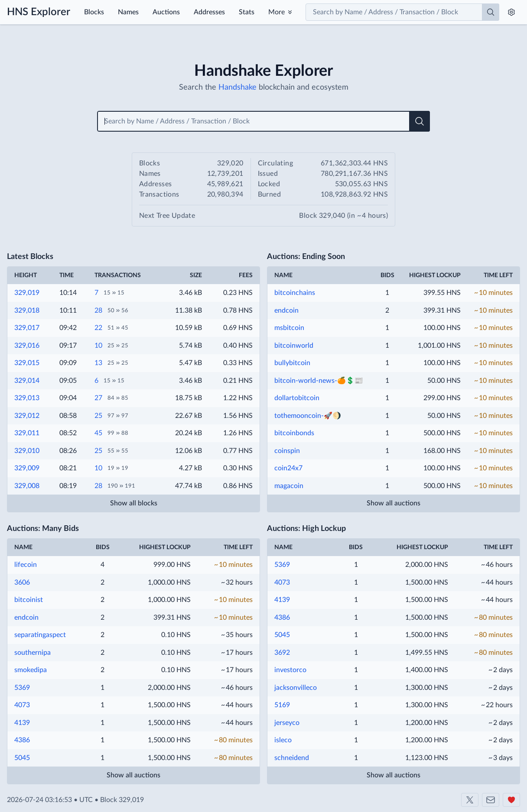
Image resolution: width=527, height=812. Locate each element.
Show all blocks (134, 503)
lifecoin (26, 565)
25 (98, 416)
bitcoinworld (294, 346)
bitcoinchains (295, 293)
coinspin (287, 451)
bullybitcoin (292, 363)
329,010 (27, 451)
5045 (22, 758)
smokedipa (31, 670)
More (277, 12)
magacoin (289, 486)
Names (128, 12)
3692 (282, 653)
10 (98, 346)
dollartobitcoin (297, 398)
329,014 (27, 381)
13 (98, 363)
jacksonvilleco (296, 688)
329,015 (27, 363)
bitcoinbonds (294, 433)
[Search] (491, 12)
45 (98, 433)
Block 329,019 (122, 800)
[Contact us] (491, 800)
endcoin (286, 311)
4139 (22, 723)
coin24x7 (288, 468)
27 (98, 398)
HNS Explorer (39, 12)
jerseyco (287, 723)
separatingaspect (40, 635)
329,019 (27, 293)
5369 (22, 688)
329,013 (27, 398)
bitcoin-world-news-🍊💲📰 (319, 381)
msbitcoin (289, 328)
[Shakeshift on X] (470, 800)
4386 (22, 740)
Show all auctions (394, 503)
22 (98, 328)
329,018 (27, 311)
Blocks (94, 12)
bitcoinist (29, 600)
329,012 (27, 416)
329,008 (27, 486)
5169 (282, 705)
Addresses (209, 12)
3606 (22, 582)
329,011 (27, 433)
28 (98, 311)
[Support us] (511, 800)
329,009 (27, 468)
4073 (22, 705)
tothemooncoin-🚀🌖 (308, 416)
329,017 (27, 328)
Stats (247, 12)
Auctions (166, 12)
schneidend (292, 758)
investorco (290, 670)
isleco (283, 740)
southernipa (33, 653)
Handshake (237, 87)
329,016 (27, 346)
